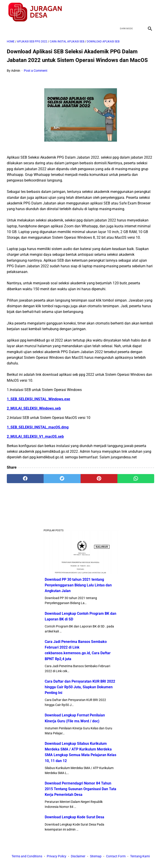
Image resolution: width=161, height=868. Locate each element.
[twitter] (128, 12)
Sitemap (96, 856)
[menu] (10, 28)
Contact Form (116, 856)
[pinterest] (99, 479)
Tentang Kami (140, 856)
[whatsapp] (136, 479)
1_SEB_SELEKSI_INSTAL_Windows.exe (38, 399)
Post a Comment (36, 71)
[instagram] (149, 12)
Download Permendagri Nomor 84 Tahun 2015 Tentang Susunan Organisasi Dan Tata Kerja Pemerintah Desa (80, 789)
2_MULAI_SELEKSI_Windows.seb (34, 408)
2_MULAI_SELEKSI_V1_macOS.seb (35, 436)
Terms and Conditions (27, 856)
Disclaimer (78, 856)
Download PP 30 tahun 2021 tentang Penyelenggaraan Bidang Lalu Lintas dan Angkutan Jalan (78, 585)
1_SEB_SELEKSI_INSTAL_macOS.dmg (38, 427)
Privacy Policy (57, 856)
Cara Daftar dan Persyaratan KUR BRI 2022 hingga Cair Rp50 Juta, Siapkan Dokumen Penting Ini (80, 687)
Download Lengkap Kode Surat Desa (74, 817)
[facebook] (117, 12)
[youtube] (139, 12)
